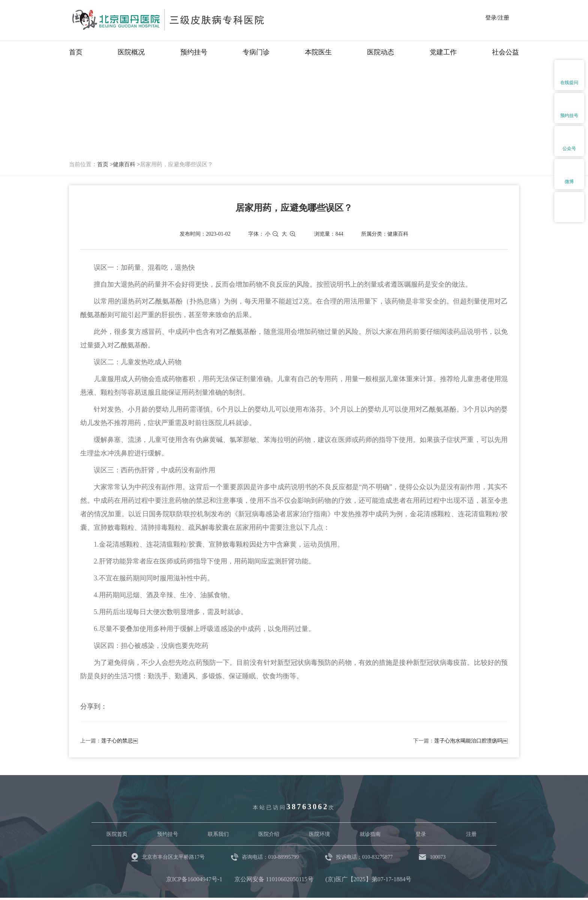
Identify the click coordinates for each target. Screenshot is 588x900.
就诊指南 (370, 834)
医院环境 (319, 834)
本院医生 (318, 52)
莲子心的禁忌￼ (120, 741)
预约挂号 (194, 52)
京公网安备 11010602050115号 (274, 879)
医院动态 (381, 52)
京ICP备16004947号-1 (194, 879)
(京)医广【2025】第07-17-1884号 (368, 879)
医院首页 (117, 834)
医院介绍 (269, 834)
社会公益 (505, 52)
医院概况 (131, 52)
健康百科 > (126, 164)
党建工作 (443, 52)
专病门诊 (256, 52)
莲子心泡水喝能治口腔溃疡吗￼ (471, 741)
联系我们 (218, 834)
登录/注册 (497, 18)
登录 (421, 834)
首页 (76, 52)
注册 (471, 834)
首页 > (105, 164)
